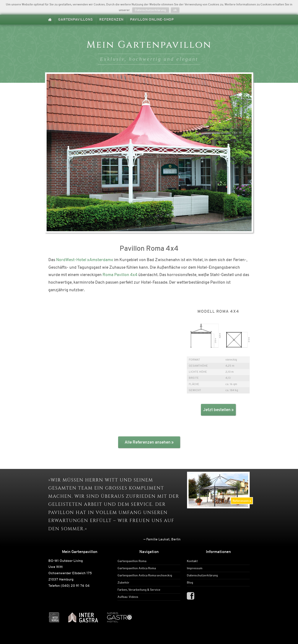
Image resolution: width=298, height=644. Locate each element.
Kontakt (192, 561)
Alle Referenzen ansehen (148, 442)
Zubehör (123, 583)
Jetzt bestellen (217, 410)
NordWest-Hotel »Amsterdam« (85, 260)
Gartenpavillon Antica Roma (137, 568)
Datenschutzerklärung (202, 576)
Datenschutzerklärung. (151, 10)
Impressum (195, 568)
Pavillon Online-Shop (152, 20)
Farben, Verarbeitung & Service (139, 590)
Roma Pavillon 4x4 (120, 275)
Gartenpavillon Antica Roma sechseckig (145, 576)
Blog (190, 583)
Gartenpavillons (75, 20)
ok (175, 10)
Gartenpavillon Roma (132, 561)
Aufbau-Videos (128, 597)
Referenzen (111, 20)
